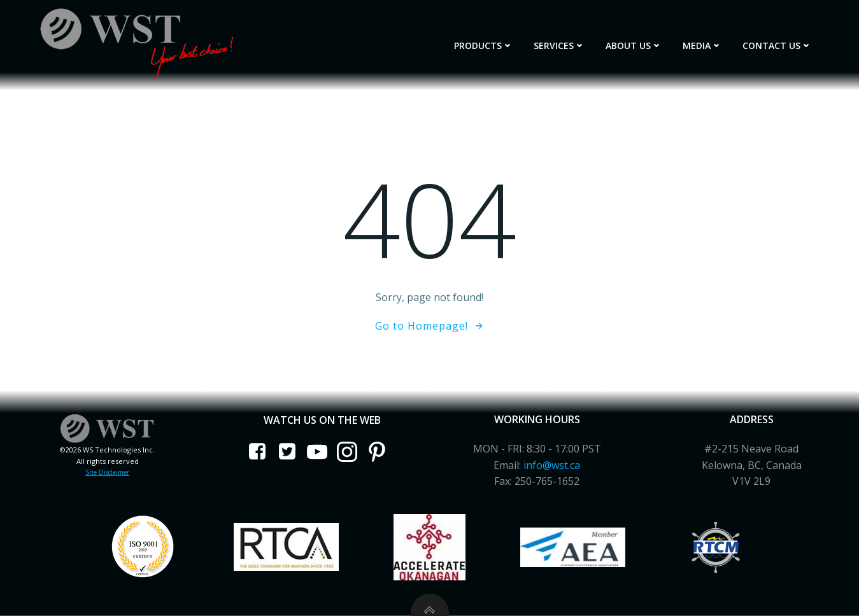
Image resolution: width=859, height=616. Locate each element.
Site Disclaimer (107, 472)
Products (484, 45)
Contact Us (777, 45)
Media (702, 45)
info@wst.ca (552, 465)
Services (559, 45)
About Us (634, 45)
